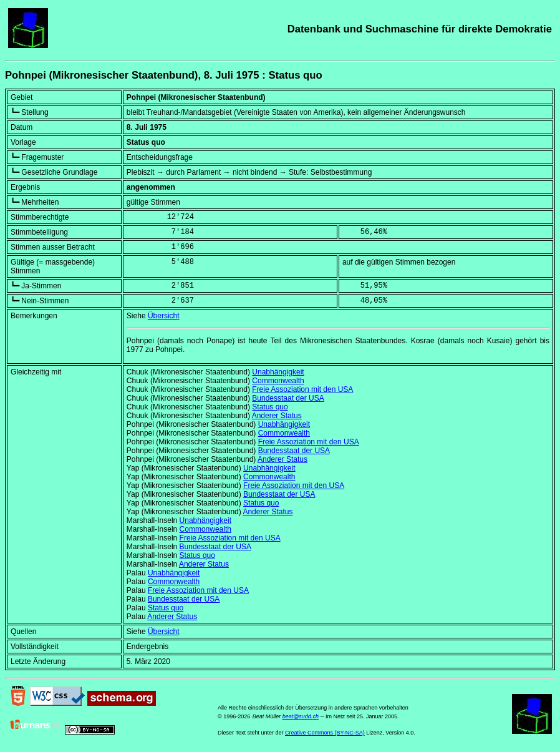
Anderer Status (277, 416)
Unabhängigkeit (278, 372)
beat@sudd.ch (301, 716)
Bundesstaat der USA (288, 398)
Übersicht (164, 316)
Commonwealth (278, 381)
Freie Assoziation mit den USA (302, 389)
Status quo (270, 407)
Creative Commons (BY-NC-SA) (325, 733)
